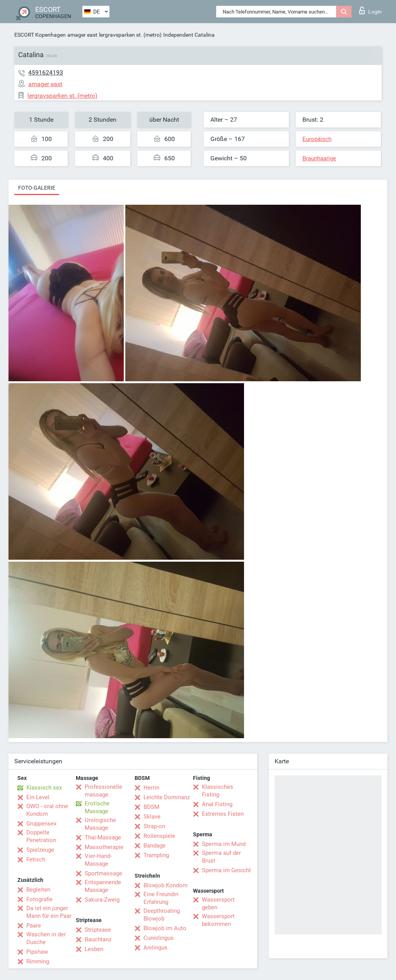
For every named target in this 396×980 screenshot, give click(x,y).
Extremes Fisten (223, 814)
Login (370, 10)
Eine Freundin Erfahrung (161, 898)
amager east (82, 35)
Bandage (154, 846)
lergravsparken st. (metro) (130, 35)
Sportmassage (103, 873)
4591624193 (46, 72)
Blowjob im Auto (165, 928)
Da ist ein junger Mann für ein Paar (49, 912)
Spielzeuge (40, 850)
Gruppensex (41, 824)
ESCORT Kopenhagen (40, 35)
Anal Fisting (217, 804)
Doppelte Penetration (41, 836)
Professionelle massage (103, 791)
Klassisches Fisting (218, 791)
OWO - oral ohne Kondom (47, 810)
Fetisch (36, 859)
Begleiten (38, 890)
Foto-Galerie (37, 188)
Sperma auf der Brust (221, 857)
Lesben (94, 949)
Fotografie (39, 899)
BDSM (151, 807)
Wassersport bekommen (218, 920)
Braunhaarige (319, 158)
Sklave (152, 817)
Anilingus (155, 948)
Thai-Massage (103, 837)
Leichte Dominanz (167, 797)
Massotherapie (104, 847)
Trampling (156, 855)
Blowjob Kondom (166, 885)
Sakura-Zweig (102, 900)
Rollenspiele (159, 836)
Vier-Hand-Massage (98, 860)
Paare (34, 926)
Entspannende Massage (103, 886)
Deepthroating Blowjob (162, 915)
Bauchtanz (98, 939)
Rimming (38, 961)
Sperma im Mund (224, 844)
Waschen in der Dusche (46, 938)
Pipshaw (37, 952)
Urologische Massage (100, 824)
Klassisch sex (44, 788)
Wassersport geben (218, 904)
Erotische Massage (97, 807)
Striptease (98, 930)
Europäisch (317, 139)
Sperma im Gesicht (226, 870)
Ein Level (38, 797)
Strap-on (154, 826)
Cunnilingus (159, 938)
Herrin (151, 788)
